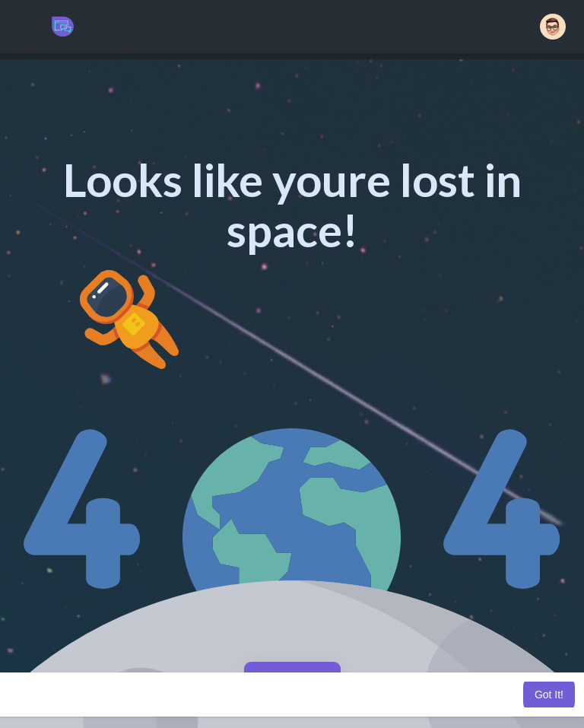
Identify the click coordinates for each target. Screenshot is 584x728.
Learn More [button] (420, 695)
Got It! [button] (549, 695)
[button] (553, 27)
